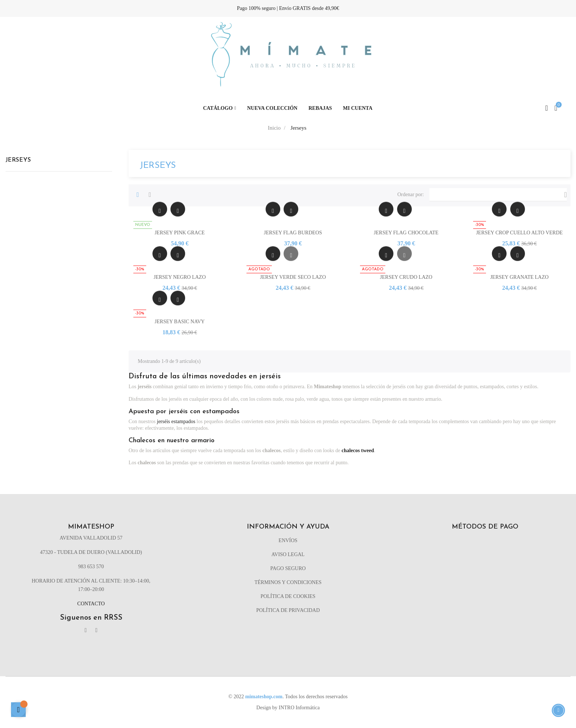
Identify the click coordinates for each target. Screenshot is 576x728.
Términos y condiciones (288, 582)
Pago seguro (288, 568)
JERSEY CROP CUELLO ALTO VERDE (519, 233)
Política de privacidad (288, 610)
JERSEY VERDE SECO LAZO (293, 277)
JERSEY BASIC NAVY (180, 322)
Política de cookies (288, 596)
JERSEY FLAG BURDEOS (293, 233)
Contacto (91, 604)
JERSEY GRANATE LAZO (519, 277)
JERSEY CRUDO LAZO (406, 277)
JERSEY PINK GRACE (180, 233)
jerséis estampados (176, 421)
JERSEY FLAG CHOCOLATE (406, 233)
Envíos (288, 540)
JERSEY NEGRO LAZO (180, 277)
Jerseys (18, 160)
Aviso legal (288, 554)
